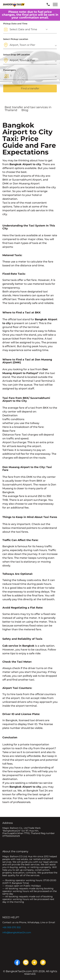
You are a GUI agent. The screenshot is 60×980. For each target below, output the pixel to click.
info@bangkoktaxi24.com (17, 932)
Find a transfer (30, 88)
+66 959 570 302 (12, 927)
